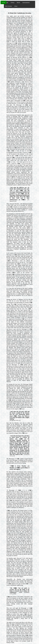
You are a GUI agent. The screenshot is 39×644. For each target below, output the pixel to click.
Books (18, 3)
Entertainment (26, 3)
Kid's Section (8, 6)
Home (7, 3)
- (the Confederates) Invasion (20, 13)
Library (12, 3)
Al (9, 13)
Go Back (3, 2)
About (16, 6)
